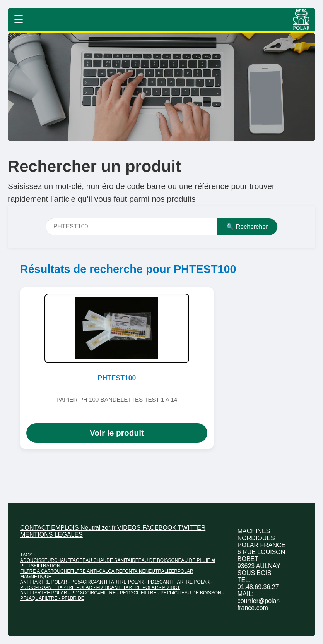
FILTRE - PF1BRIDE (63, 598)
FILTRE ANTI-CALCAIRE (96, 571)
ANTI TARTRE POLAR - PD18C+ (145, 587)
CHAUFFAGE (68, 560)
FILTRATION (47, 566)
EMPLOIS (66, 528)
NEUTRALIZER (161, 571)
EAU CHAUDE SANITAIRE (110, 560)
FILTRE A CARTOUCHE (45, 571)
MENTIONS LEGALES (51, 535)
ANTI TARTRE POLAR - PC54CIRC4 (58, 582)
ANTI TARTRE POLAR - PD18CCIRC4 (60, 593)
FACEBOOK (160, 528)
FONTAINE (134, 571)
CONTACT (36, 528)
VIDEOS (130, 528)
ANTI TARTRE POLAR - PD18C (78, 587)
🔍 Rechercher (247, 227)
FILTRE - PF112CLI (120, 593)
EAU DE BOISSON (158, 560)
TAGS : (27, 555)
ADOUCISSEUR (37, 560)
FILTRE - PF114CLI (161, 593)
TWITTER (192, 528)
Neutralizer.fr (99, 528)
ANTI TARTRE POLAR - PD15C (130, 582)
